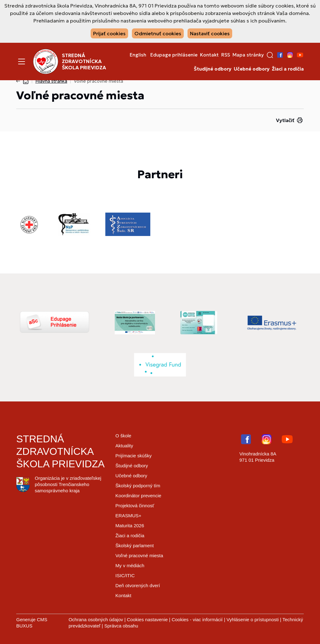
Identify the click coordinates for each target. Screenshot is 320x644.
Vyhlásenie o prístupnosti (253, 619)
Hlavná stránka (51, 81)
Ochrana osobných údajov (96, 619)
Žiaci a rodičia (288, 69)
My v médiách (130, 565)
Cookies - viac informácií (197, 619)
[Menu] (22, 61)
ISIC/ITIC (125, 575)
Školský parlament (135, 546)
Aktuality (124, 446)
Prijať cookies (109, 33)
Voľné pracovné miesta (139, 556)
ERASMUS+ (128, 516)
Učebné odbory (252, 69)
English (138, 55)
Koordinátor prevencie (138, 496)
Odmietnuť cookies (158, 33)
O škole (123, 436)
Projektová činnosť (135, 506)
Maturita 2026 (130, 526)
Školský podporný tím (138, 486)
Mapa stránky (248, 55)
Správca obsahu (121, 626)
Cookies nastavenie (147, 619)
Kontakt (209, 55)
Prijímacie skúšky (133, 456)
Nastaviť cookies (210, 33)
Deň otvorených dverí (138, 585)
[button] (270, 55)
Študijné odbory (212, 69)
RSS (226, 55)
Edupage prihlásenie (174, 55)
